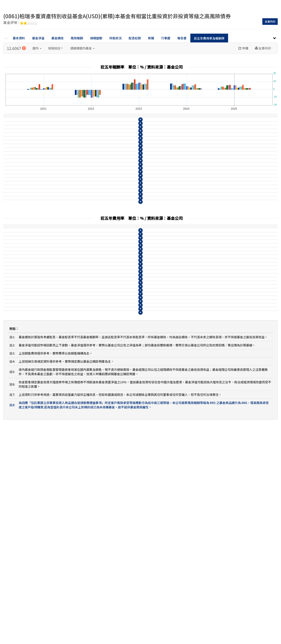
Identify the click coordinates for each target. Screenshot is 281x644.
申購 (243, 48)
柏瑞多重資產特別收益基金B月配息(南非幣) (36, 269)
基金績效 (58, 38)
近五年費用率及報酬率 (209, 38)
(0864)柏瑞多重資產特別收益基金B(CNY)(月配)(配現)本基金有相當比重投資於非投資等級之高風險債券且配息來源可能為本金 (92, 244)
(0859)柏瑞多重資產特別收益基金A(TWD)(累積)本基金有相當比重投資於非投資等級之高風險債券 (73, 204)
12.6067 (16, 48)
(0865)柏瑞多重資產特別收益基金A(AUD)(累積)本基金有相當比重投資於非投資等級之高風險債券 (73, 253)
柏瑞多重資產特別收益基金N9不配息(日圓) (36, 293)
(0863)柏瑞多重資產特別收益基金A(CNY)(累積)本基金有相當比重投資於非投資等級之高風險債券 (73, 236)
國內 (37, 48)
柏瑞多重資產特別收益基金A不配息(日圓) (35, 277)
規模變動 (96, 38)
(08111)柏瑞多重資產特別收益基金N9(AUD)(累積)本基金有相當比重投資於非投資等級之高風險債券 (75, 155)
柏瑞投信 (55, 48)
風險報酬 (77, 38)
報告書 (182, 38)
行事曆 (166, 38)
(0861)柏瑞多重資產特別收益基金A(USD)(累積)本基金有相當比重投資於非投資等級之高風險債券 (73, 220)
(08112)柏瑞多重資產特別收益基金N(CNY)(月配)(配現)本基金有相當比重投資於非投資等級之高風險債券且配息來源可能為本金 (93, 163)
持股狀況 (115, 38)
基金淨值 (38, 38)
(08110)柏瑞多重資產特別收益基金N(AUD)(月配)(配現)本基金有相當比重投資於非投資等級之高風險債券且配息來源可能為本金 (93, 147)
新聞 (151, 38)
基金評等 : (20, 23)
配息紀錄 (135, 38)
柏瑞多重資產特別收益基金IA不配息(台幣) (35, 309)
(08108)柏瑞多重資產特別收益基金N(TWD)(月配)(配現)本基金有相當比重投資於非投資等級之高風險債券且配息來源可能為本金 (92, 347)
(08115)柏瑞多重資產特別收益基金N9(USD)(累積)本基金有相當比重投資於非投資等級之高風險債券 (75, 187)
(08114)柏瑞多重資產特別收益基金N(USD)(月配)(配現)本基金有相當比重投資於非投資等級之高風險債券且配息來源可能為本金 (93, 179)
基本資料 (19, 38)
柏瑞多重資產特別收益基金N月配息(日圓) (35, 301)
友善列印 (270, 21)
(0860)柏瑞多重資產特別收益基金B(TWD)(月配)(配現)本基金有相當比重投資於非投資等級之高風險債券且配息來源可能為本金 (93, 212)
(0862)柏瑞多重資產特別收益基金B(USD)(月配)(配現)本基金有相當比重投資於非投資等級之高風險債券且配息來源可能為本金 (92, 228)
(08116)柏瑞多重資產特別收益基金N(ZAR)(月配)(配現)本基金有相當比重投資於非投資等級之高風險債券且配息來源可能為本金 (93, 196)
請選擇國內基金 (82, 48)
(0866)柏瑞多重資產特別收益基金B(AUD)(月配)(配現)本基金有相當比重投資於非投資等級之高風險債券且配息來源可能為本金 (92, 261)
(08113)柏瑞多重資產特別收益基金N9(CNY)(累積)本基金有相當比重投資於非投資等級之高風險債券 (74, 171)
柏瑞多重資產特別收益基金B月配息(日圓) (35, 285)
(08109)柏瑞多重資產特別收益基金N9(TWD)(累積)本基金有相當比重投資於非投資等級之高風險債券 (75, 139)
